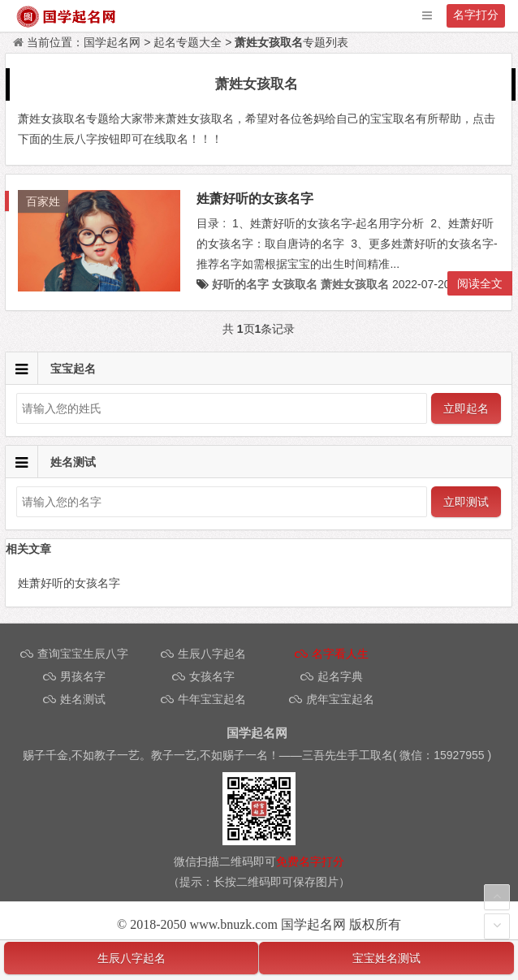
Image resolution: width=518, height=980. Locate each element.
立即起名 (466, 408)
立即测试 (466, 502)
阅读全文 (480, 283)
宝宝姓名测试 (386, 958)
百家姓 (43, 201)
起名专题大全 (188, 42)
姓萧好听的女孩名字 (255, 199)
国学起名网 (112, 42)
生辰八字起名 (132, 958)
